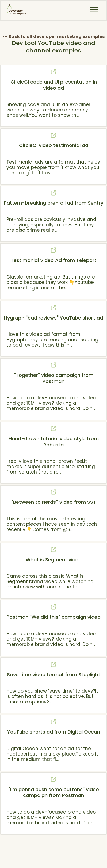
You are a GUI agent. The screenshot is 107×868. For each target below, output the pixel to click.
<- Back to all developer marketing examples (54, 37)
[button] (94, 10)
